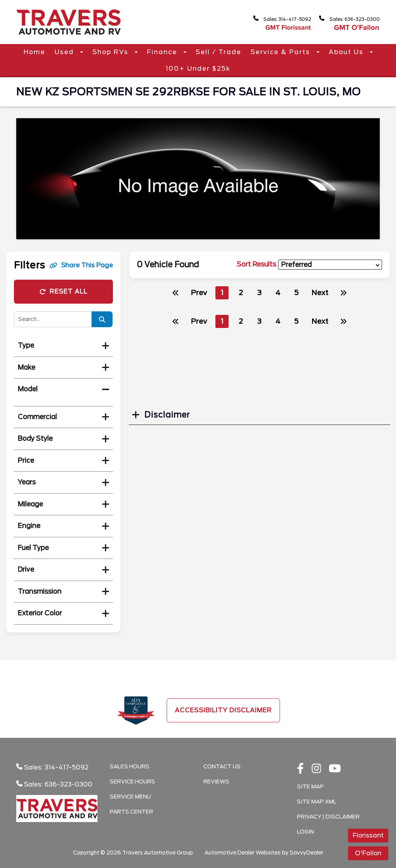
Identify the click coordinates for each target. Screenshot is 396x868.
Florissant (368, 835)
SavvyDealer (306, 853)
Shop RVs (112, 52)
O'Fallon (368, 853)
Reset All (63, 291)
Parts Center (131, 812)
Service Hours (132, 781)
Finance (163, 52)
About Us (347, 52)
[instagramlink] (317, 769)
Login (306, 832)
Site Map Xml (317, 802)
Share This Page (81, 265)
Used (65, 52)
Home (34, 52)
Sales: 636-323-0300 (346, 19)
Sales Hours (130, 766)
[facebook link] (300, 769)
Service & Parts (282, 52)
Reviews (216, 781)
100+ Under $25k (198, 69)
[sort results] (330, 265)
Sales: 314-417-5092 (271, 19)
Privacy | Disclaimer (328, 817)
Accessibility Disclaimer (223, 710)
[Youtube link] (335, 769)
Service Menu (130, 797)
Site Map (310, 786)
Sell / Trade (218, 52)
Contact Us (222, 766)
